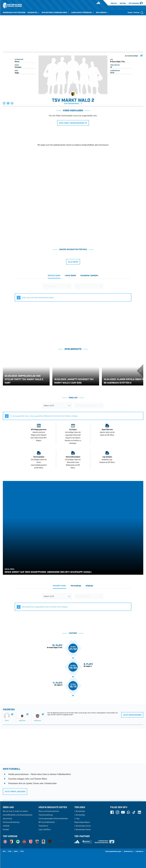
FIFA (22, 852)
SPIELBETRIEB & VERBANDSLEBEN (55, 13)
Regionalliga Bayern (82, 822)
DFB (10, 852)
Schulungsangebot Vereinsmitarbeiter (53, 818)
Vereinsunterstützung (11, 822)
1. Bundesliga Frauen (83, 826)
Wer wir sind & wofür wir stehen (15, 811)
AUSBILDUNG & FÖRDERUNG (83, 13)
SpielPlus (114, 3)
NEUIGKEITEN (34, 13)
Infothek (123, 3)
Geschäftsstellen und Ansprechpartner (18, 815)
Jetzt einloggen (134, 3)
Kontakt (6, 829)
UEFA (16, 852)
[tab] (54, 276)
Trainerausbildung (46, 815)
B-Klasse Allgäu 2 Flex (118, 61)
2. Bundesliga (80, 815)
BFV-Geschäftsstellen (47, 822)
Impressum (139, 852)
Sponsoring (7, 818)
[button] (4, 103)
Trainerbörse (43, 826)
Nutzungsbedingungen (113, 852)
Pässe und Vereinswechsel (49, 811)
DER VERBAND (102, 13)
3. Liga (77, 818)
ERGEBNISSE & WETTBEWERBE (14, 13)
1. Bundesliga (80, 811)
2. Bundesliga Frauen (83, 829)
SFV (4, 852)
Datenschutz (128, 852)
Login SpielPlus (45, 829)
